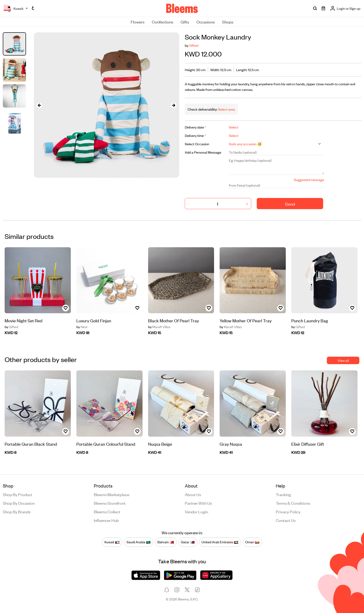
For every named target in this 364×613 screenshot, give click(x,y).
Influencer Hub (106, 520)
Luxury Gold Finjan (94, 320)
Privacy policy (288, 511)
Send (290, 204)
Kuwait (112, 542)
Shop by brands (17, 511)
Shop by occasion (19, 503)
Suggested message (309, 180)
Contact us (286, 520)
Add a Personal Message (203, 152)
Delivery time (195, 135)
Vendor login (196, 511)
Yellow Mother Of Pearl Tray (246, 320)
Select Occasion (197, 144)
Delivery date (195, 127)
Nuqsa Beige (160, 444)
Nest (82, 327)
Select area (226, 109)
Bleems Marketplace (112, 494)
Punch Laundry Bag (310, 320)
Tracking (283, 494)
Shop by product (18, 494)
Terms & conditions (293, 503)
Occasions (206, 22)
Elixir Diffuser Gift (308, 444)
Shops (228, 22)
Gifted (194, 45)
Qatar (188, 542)
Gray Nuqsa (231, 444)
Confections (162, 22)
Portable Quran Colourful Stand (106, 444)
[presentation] (39, 105)
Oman (252, 542)
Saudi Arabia (139, 542)
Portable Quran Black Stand (31, 444)
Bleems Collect (107, 511)
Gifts (185, 22)
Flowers (138, 22)
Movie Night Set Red (24, 320)
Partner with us (198, 503)
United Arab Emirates (220, 542)
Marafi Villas (159, 327)
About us (193, 494)
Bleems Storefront (110, 503)
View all (343, 360)
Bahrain (166, 542)
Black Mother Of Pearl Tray (174, 320)
